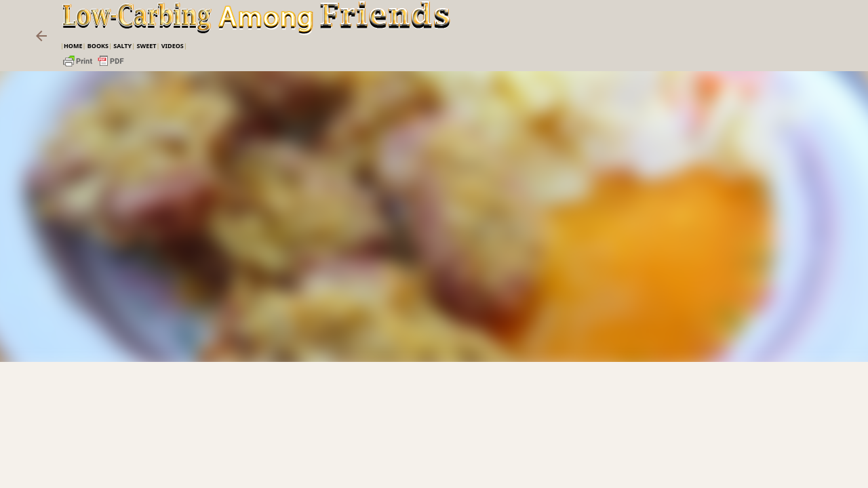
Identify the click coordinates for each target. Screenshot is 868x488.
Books (98, 46)
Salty (122, 46)
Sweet (146, 46)
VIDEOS (173, 46)
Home (73, 46)
